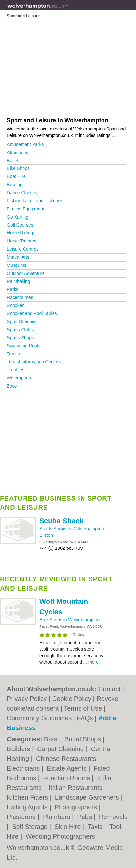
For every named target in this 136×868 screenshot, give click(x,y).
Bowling (15, 185)
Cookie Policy (72, 699)
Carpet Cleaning (61, 749)
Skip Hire (68, 827)
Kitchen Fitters (28, 797)
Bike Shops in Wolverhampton (69, 620)
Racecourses (20, 297)
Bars (52, 739)
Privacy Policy (27, 699)
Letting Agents (28, 807)
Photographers (77, 807)
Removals (113, 817)
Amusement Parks (25, 144)
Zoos (12, 386)
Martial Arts (18, 257)
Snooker (15, 305)
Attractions (17, 152)
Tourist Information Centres (34, 362)
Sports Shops (20, 338)
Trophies (15, 370)
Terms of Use (83, 708)
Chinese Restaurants (67, 759)
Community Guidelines (39, 718)
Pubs (85, 817)
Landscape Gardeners (88, 797)
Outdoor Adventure (26, 273)
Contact (109, 689)
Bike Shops (18, 168)
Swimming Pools (23, 346)
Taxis (96, 827)
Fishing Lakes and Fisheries (35, 201)
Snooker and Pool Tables (32, 313)
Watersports (19, 378)
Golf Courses (20, 225)
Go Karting (18, 217)
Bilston (46, 535)
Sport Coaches (22, 321)
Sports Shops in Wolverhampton (72, 529)
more (93, 662)
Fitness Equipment (25, 209)
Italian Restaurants (76, 788)
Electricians (24, 768)
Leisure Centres (23, 249)
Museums (17, 265)
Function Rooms (68, 778)
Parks (13, 289)
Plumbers (57, 817)
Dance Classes (22, 193)
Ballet (12, 161)
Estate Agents (68, 768)
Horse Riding (20, 233)
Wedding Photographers (60, 836)
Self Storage (31, 827)
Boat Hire (16, 176)
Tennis (13, 354)
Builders (19, 749)
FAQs (85, 718)
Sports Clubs (20, 330)
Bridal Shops (84, 739)
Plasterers (22, 817)
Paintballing (18, 281)
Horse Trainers (22, 241)
